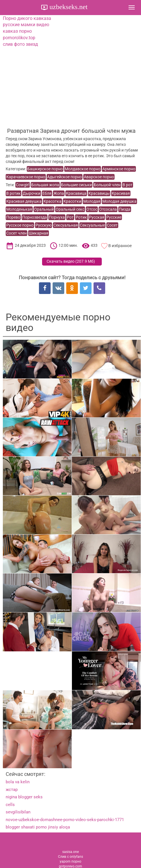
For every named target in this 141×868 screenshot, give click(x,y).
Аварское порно (99, 177)
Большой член (107, 185)
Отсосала (108, 209)
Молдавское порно (83, 169)
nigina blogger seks (24, 797)
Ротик (81, 217)
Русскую (43, 225)
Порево (13, 217)
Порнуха (57, 217)
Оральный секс (70, 209)
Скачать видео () (71, 261)
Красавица (76, 193)
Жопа (59, 193)
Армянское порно (119, 169)
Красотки (72, 201)
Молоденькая (19, 209)
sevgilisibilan (18, 812)
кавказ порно (17, 31)
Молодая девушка (119, 201)
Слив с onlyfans (70, 857)
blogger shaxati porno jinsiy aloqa (38, 827)
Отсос (92, 209)
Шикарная (39, 233)
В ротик (14, 193)
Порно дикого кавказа (27, 18)
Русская (97, 217)
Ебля (47, 193)
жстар (12, 790)
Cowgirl (23, 185)
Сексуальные (92, 225)
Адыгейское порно (65, 177)
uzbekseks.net (68, 7)
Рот (70, 217)
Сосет (112, 225)
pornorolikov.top (19, 38)
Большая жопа (45, 185)
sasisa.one (70, 852)
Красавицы (99, 193)
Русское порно (20, 225)
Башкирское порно (45, 169)
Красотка (52, 201)
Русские (114, 217)
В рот (127, 185)
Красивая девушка (24, 201)
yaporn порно (70, 861)
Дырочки (32, 193)
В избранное (120, 246)
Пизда (125, 209)
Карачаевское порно (26, 177)
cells (10, 805)
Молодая (92, 201)
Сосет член (16, 233)
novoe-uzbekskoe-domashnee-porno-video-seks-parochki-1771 (65, 820)
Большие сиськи (76, 185)
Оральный (44, 209)
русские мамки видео (26, 25)
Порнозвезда (35, 217)
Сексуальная (66, 225)
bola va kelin (18, 782)
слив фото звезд (20, 44)
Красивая (121, 193)
